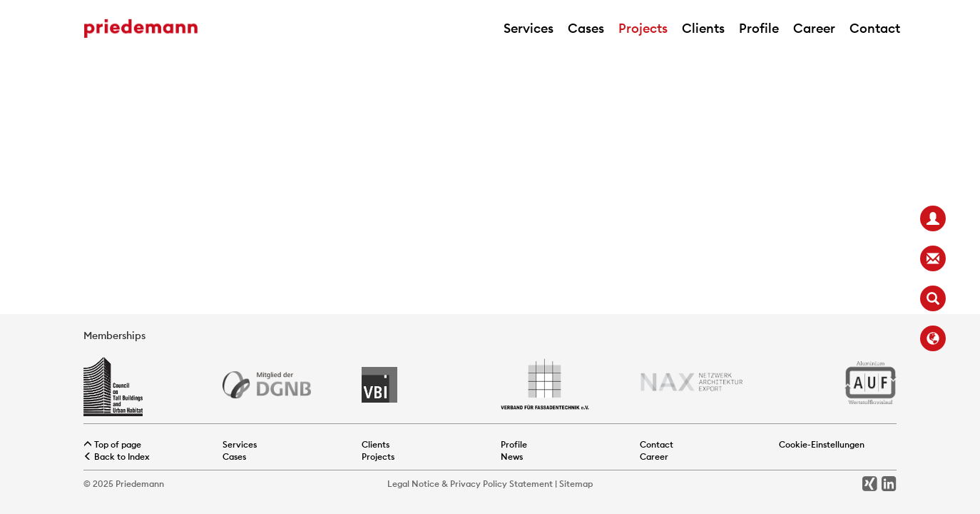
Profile (759, 28)
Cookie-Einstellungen (822, 444)
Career (814, 28)
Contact (875, 28)
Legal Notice (413, 484)
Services (529, 28)
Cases (586, 28)
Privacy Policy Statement (501, 484)
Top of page (112, 444)
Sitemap (576, 484)
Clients (703, 28)
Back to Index (117, 457)
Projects (643, 28)
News (512, 457)
